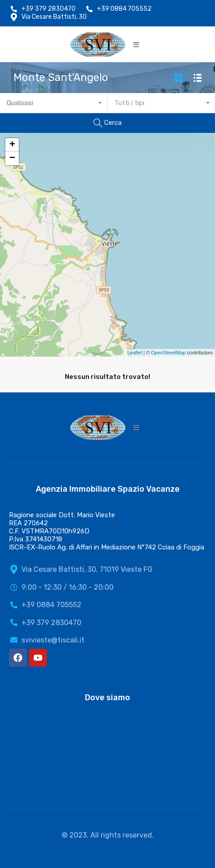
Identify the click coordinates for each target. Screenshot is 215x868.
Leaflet (135, 353)
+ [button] (12, 145)
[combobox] (54, 103)
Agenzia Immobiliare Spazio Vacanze (108, 489)
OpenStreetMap (169, 353)
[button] (136, 45)
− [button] (12, 158)
